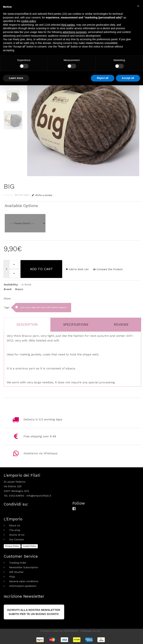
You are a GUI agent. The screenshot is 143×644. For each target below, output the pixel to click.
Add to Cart (41, 269)
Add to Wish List (79, 269)
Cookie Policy (30, 546)
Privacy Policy (12, 546)
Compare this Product (110, 269)
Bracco (19, 289)
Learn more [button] (16, 78)
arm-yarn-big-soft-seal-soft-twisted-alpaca (43, 307)
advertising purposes (75, 32)
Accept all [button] (128, 78)
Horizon (97, 631)
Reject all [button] (103, 78)
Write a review (42, 195)
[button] (138, 6)
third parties (68, 25)
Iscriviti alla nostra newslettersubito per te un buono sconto (34, 612)
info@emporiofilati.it (39, 496)
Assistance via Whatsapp (40, 453)
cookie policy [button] (28, 21)
